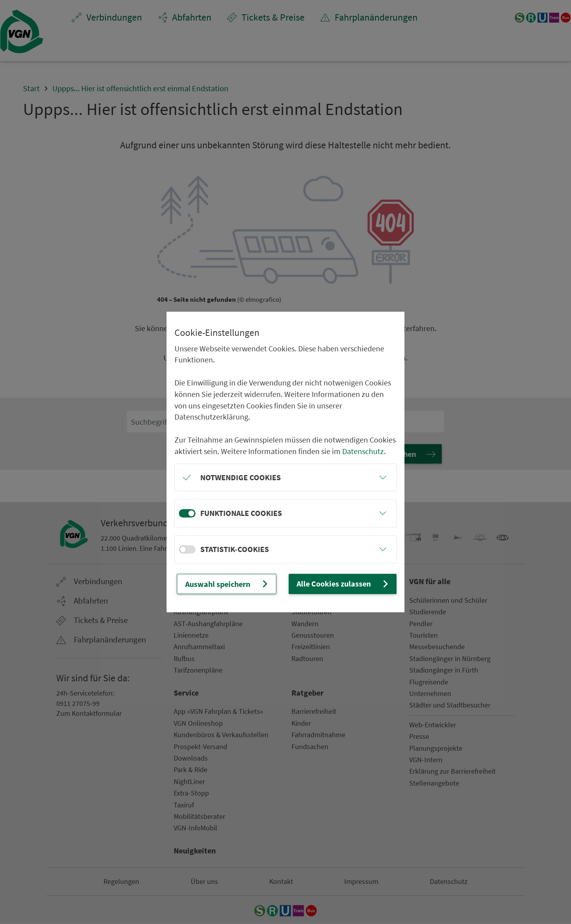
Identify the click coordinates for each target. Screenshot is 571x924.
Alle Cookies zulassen (343, 584)
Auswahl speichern (227, 584)
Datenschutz (363, 451)
